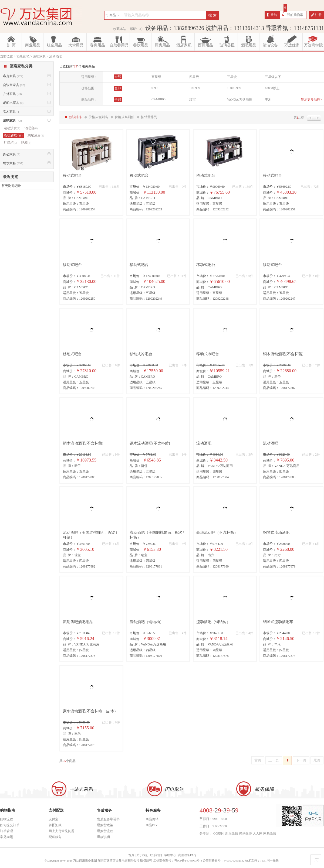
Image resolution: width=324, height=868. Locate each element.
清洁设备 (270, 45)
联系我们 (156, 855)
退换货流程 (105, 831)
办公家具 (12, 154)
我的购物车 (295, 15)
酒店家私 (184, 45)
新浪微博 (232, 833)
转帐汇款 (55, 825)
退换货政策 (105, 825)
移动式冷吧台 (141, 354)
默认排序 (75, 117)
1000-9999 (234, 88)
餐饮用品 (141, 45)
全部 (118, 77)
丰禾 (268, 100)
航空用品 (54, 45)
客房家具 (13, 76)
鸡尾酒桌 (36, 135)
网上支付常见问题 (62, 831)
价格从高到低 (124, 117)
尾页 (317, 760)
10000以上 (272, 88)
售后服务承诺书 (108, 819)
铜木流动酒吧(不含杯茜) (283, 354)
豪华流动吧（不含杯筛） (217, 533)
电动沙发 (12, 128)
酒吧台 (31, 128)
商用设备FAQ (187, 855)
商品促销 (152, 819)
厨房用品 (162, 45)
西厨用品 (205, 45)
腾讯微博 (245, 833)
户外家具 (12, 94)
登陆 (274, 15)
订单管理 (6, 831)
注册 (318, 15)
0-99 (154, 88)
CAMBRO (158, 99)
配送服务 (55, 837)
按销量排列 (149, 117)
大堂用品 (76, 45)
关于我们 (142, 855)
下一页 (301, 760)
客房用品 (97, 45)
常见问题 (6, 837)
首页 (258, 760)
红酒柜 (10, 143)
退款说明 (103, 837)
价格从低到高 (98, 117)
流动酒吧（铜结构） (147, 622)
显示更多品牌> (311, 100)
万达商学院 (313, 45)
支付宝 (53, 819)
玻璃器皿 (227, 45)
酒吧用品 (249, 45)
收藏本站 (120, 29)
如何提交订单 (10, 825)
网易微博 (270, 833)
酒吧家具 (12, 121)
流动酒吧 (204, 443)
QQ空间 (219, 833)
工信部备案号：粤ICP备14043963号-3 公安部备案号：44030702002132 (199, 860)
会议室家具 (14, 85)
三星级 (232, 77)
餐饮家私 (13, 163)
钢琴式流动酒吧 (276, 533)
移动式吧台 (72, 175)
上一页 (274, 760)
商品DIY (152, 825)
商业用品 (33, 45)
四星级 (194, 77)
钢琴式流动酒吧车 (278, 622)
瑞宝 (193, 100)
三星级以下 (273, 77)
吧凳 (26, 143)
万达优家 (292, 45)
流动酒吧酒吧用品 (78, 622)
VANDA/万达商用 (240, 100)
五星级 (156, 77)
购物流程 (6, 819)
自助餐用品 (119, 45)
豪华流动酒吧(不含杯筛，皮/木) (89, 711)
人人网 (258, 833)
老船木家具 (13, 103)
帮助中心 (136, 29)
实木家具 (12, 112)
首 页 (11, 45)
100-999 (195, 88)
